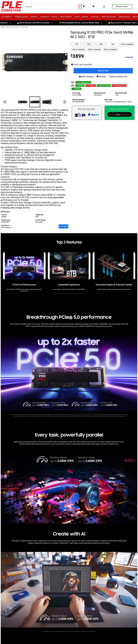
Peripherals (95, 17)
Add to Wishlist (86, 77)
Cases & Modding (66, 17)
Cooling (77, 17)
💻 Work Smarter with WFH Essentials (35, 23)
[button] (23, 102)
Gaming (54, 17)
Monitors (85, 17)
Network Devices (124, 17)
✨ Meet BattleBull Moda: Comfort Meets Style (81, 23)
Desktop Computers (21, 17)
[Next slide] (65, 62)
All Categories (7, 17)
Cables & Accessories (109, 17)
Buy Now (101, 77)
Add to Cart (103, 71)
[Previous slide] (5, 62)
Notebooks (34, 17)
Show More (63, 226)
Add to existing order (118, 77)
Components (45, 17)
